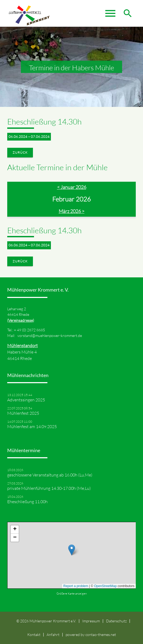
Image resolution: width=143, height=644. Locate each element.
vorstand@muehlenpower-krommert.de (50, 335)
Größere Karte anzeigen (72, 593)
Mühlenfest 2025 (23, 413)
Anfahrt (53, 635)
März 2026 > (71, 211)
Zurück (20, 152)
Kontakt (34, 635)
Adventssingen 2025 (26, 400)
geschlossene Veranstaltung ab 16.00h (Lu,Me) (50, 475)
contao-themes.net (101, 635)
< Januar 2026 (72, 187)
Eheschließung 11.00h (27, 502)
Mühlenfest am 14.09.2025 (32, 426)
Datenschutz (116, 621)
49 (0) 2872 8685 (31, 330)
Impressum (91, 621)
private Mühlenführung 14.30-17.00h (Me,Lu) (49, 488)
